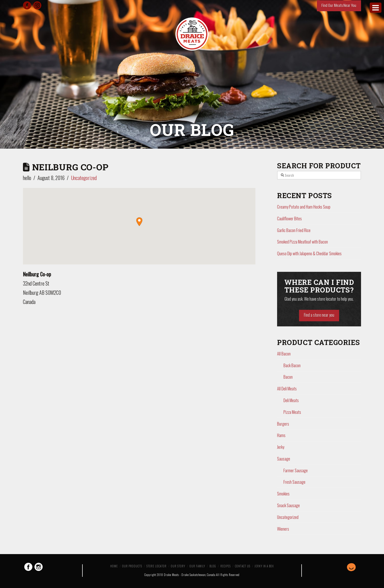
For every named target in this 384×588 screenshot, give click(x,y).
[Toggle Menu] (376, 8)
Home (114, 566)
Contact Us (243, 566)
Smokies (283, 494)
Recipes (226, 566)
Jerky (281, 447)
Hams (281, 435)
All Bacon (284, 354)
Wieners (283, 529)
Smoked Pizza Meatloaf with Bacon (302, 242)
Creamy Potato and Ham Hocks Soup (304, 207)
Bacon (288, 377)
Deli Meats (291, 400)
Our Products (132, 566)
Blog (213, 566)
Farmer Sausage (296, 470)
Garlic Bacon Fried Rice (294, 230)
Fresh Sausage (294, 482)
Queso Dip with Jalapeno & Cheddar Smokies (309, 253)
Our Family (197, 566)
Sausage (284, 459)
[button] (139, 222)
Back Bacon (292, 365)
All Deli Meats (287, 389)
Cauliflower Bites (289, 219)
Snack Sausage (288, 505)
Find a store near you (319, 315)
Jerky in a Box (264, 566)
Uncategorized (84, 178)
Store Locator (157, 566)
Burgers (283, 424)
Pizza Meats (292, 412)
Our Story (178, 566)
